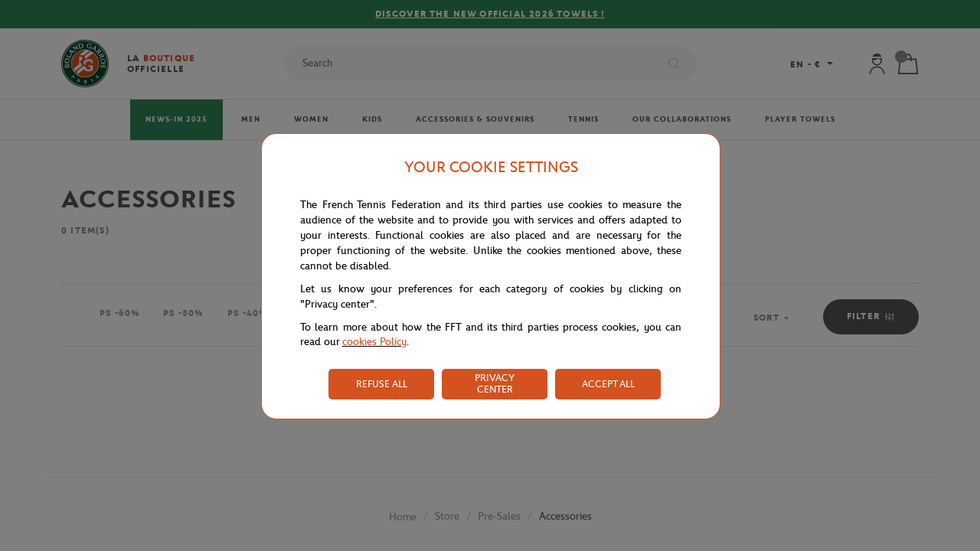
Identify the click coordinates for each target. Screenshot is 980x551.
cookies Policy (374, 342)
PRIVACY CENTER (495, 383)
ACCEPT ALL (608, 384)
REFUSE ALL (382, 384)
